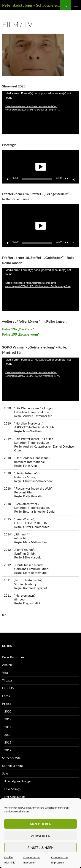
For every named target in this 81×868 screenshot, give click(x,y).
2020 (8, 711)
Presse (7, 704)
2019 (8, 719)
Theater (7, 680)
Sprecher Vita (11, 758)
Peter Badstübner (14, 657)
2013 (8, 742)
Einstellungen (41, 848)
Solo (5, 773)
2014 (8, 735)
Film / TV (8, 688)
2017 (8, 727)
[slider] (37, 179)
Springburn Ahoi (13, 766)
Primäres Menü (76, 5)
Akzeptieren (41, 824)
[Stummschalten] (66, 179)
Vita (5, 673)
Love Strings (12, 789)
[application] (40, 113)
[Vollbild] (73, 179)
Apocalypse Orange (17, 781)
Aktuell (7, 665)
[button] (41, 167)
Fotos (6, 696)
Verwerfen (40, 836)
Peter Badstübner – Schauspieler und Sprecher (31, 5)
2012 (8, 750)
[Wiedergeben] (8, 179)
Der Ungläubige (15, 797)
